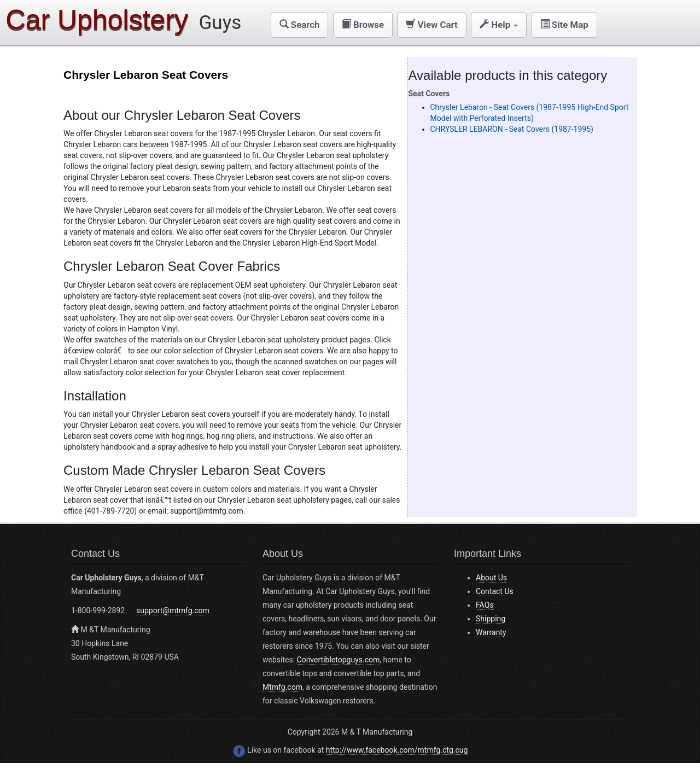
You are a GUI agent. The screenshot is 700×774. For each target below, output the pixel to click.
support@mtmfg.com (173, 610)
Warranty (491, 632)
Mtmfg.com (282, 687)
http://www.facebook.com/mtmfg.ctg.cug (397, 750)
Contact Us (495, 591)
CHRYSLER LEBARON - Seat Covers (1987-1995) (512, 129)
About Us (491, 578)
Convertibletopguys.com (339, 660)
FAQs (485, 605)
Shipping (491, 619)
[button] (300, 25)
